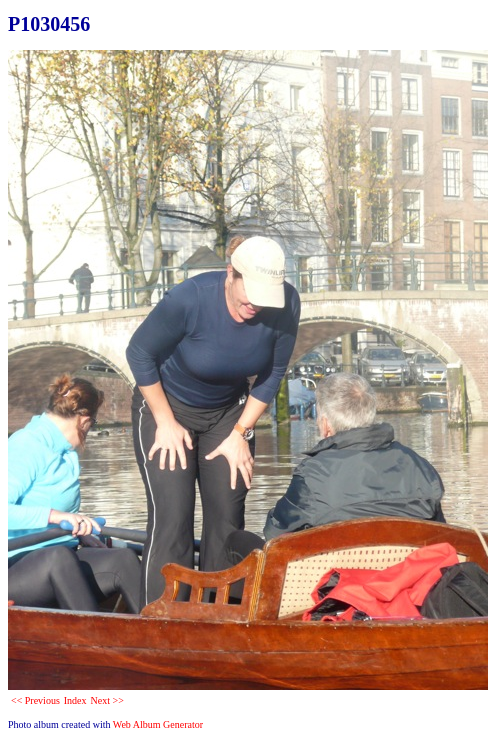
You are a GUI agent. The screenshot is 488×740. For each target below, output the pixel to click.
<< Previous (35, 700)
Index (75, 700)
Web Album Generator (158, 724)
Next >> (107, 700)
